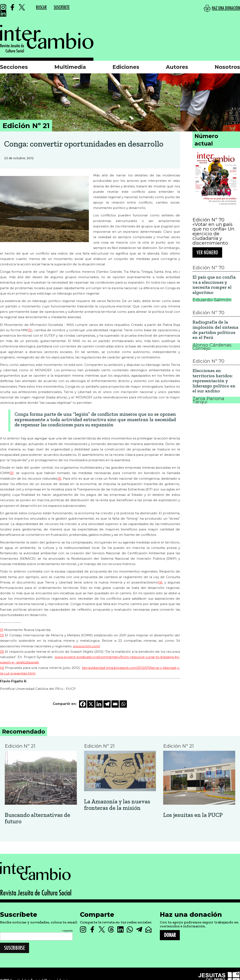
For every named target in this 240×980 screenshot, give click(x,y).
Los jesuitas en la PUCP (193, 815)
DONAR (170, 935)
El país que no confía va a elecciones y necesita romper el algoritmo (214, 285)
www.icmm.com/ (86, 646)
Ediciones (126, 67)
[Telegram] (107, 704)
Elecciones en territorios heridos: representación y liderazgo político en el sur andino (214, 381)
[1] (30, 330)
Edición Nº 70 (208, 220)
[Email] (115, 704)
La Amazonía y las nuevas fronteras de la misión (117, 805)
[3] (59, 478)
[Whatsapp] (123, 704)
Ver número (207, 253)
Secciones (14, 67)
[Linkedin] (99, 704)
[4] (160, 582)
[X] (91, 704)
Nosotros (227, 67)
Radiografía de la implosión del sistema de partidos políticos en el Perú (215, 330)
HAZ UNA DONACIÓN (226, 8)
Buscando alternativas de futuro (37, 818)
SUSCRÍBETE (62, 7)
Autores (177, 67)
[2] (12, 473)
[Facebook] (83, 704)
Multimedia (70, 67)
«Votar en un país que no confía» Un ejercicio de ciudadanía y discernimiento (213, 234)
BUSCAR (41, 7)
